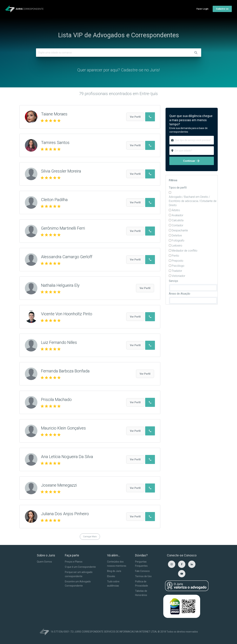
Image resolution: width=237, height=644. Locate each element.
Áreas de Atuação (180, 294)
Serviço (173, 281)
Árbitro (176, 210)
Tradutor (177, 271)
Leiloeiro (177, 246)
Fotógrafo (178, 241)
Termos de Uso (143, 576)
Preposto (178, 261)
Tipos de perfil (178, 188)
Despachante (180, 230)
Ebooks (111, 576)
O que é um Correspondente (80, 567)
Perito (175, 256)
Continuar (192, 161)
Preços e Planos (74, 562)
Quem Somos (44, 562)
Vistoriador (178, 276)
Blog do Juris (114, 571)
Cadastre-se (222, 9)
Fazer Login (202, 9)
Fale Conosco (142, 571)
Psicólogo (178, 266)
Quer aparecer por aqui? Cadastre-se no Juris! (119, 70)
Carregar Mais (90, 537)
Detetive (177, 235)
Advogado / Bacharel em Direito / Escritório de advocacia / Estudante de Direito (193, 201)
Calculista (178, 220)
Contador (178, 225)
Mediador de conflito (185, 251)
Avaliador (178, 215)
